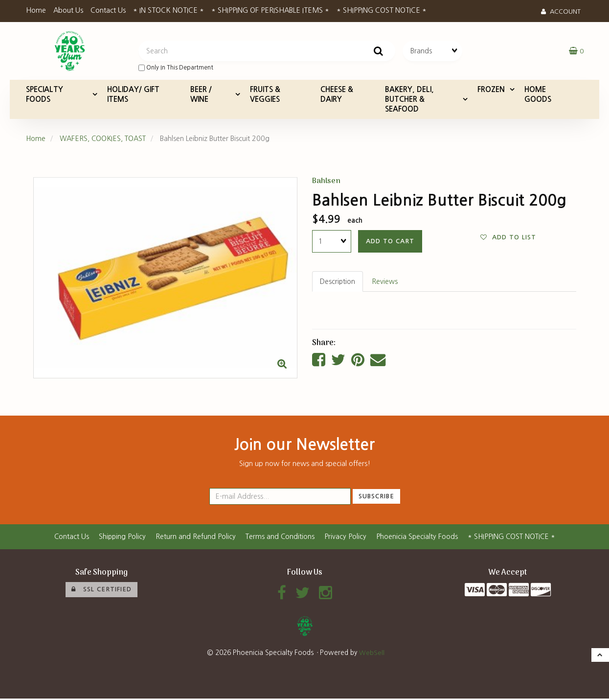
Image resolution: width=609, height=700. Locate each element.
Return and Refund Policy (194, 538)
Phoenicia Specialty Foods (417, 538)
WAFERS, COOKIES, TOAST (104, 140)
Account (561, 12)
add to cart (390, 242)
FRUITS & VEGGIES (265, 95)
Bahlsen (327, 182)
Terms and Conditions (279, 538)
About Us (68, 10)
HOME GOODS (538, 95)
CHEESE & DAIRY (337, 95)
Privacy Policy (345, 538)
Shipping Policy (120, 538)
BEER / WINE (201, 95)
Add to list (508, 238)
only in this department (176, 68)
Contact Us (108, 10)
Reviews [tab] (385, 282)
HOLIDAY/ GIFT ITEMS (133, 95)
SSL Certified (101, 590)
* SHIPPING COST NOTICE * (382, 10)
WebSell (372, 654)
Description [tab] (338, 282)
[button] (576, 51)
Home (36, 10)
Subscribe (376, 498)
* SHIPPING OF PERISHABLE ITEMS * (270, 10)
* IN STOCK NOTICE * (169, 10)
